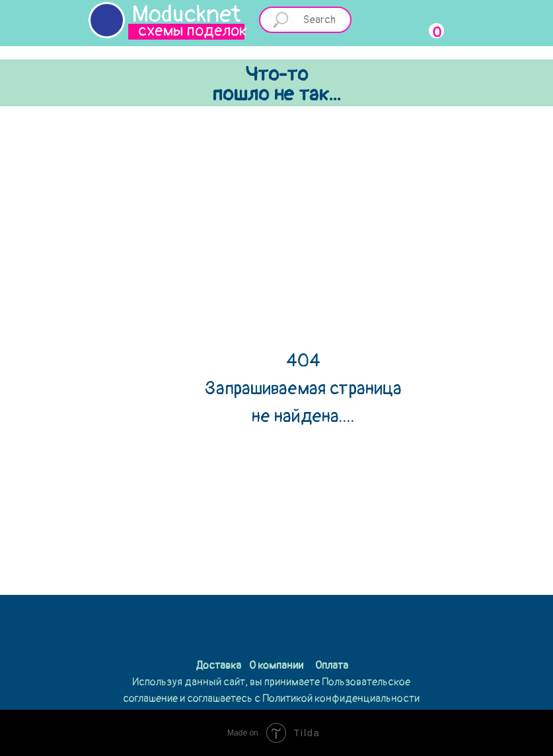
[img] (107, 20)
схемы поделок (193, 31)
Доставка (219, 666)
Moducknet (186, 15)
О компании (276, 666)
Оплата (332, 666)
